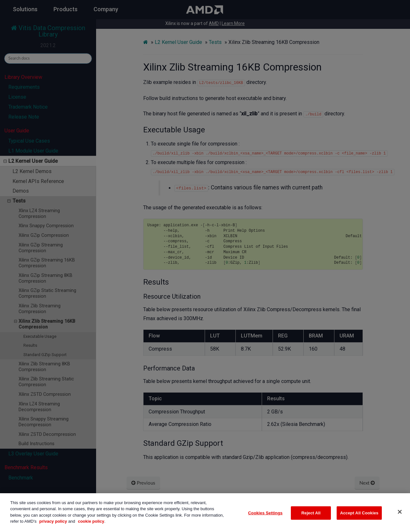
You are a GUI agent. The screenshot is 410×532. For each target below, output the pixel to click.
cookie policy (91, 527)
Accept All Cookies (359, 519)
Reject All (311, 519)
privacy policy (53, 527)
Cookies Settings (266, 519)
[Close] (400, 518)
